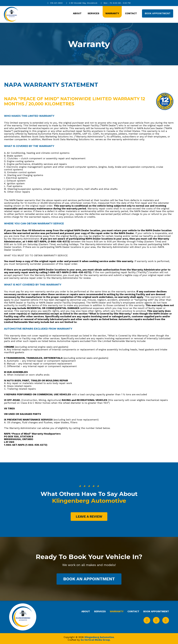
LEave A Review (89, 517)
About (77, 13)
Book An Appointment (89, 579)
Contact (131, 13)
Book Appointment (158, 13)
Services (93, 13)
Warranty (112, 13)
